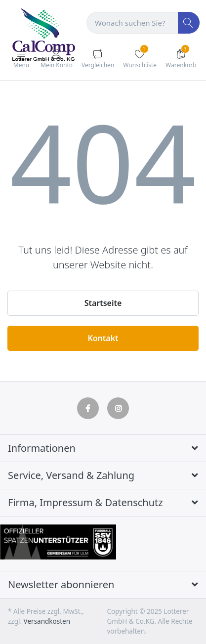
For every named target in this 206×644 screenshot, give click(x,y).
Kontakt (103, 338)
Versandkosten (47, 621)
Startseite (103, 303)
